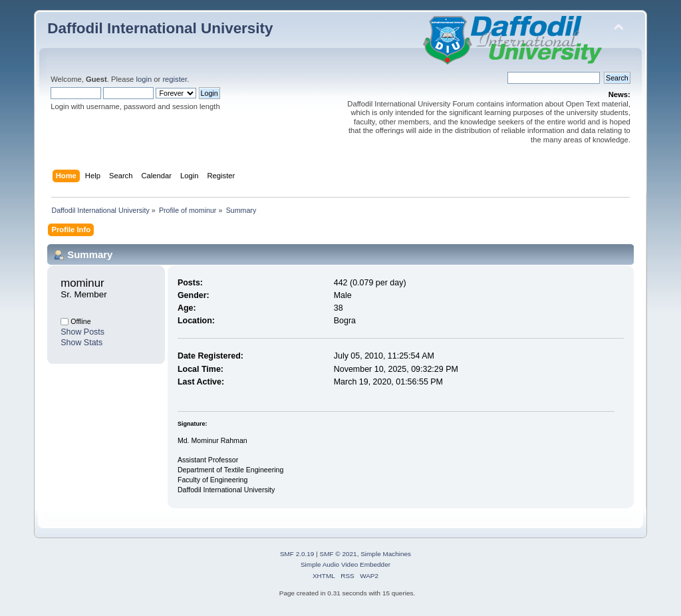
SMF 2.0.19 (297, 554)
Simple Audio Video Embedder (345, 564)
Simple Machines (386, 554)
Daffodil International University (160, 28)
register (175, 79)
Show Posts (82, 332)
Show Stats (81, 343)
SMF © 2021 (339, 554)
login (144, 79)
